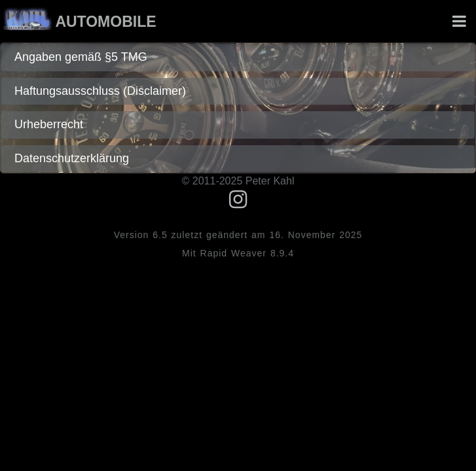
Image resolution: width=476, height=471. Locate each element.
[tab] (238, 58)
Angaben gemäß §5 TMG (81, 57)
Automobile (105, 22)
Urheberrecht (49, 124)
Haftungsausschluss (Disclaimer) (100, 91)
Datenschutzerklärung (72, 158)
